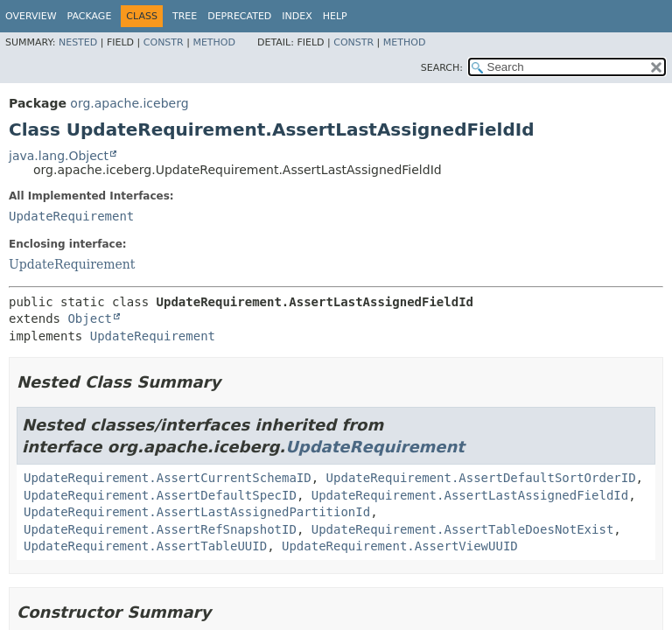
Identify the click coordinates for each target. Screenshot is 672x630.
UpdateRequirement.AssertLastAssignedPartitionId (197, 512)
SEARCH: (442, 68)
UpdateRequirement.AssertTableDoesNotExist (463, 529)
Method (214, 42)
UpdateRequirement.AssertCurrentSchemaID (168, 478)
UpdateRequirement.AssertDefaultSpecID (160, 495)
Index (297, 16)
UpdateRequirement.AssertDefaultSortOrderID (481, 478)
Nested (78, 42)
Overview (31, 16)
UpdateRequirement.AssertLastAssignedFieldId (470, 495)
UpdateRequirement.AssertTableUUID (145, 546)
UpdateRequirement (71, 216)
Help (335, 16)
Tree (185, 16)
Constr (164, 42)
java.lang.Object (59, 156)
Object (90, 318)
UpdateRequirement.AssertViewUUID (400, 546)
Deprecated (239, 16)
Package (90, 16)
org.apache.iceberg (129, 103)
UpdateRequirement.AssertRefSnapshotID (160, 529)
